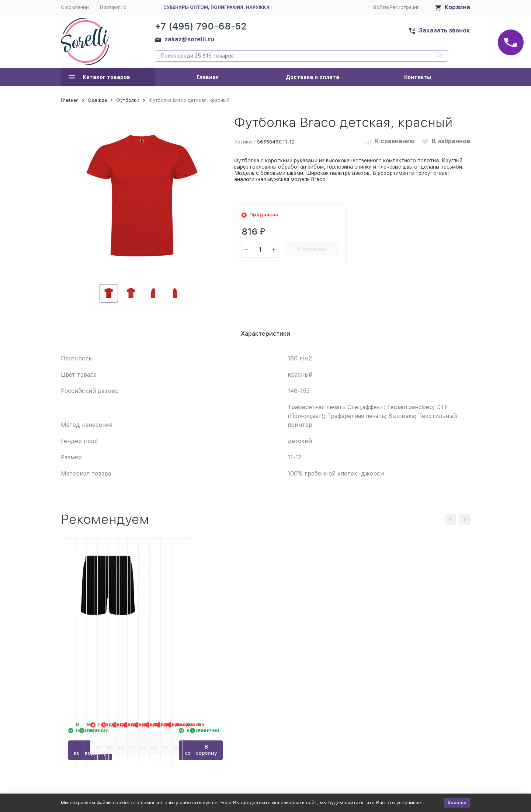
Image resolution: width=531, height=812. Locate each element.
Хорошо (457, 803)
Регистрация (405, 7)
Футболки (128, 100)
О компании (75, 7)
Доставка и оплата (313, 77)
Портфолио (113, 7)
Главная (208, 77)
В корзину (312, 249)
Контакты (418, 77)
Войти (381, 7)
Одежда (97, 100)
